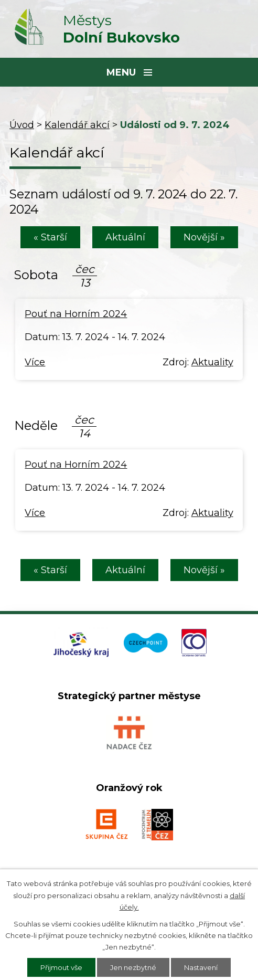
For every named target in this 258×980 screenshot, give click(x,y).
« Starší (50, 237)
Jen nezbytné (133, 967)
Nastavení (201, 967)
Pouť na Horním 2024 (76, 314)
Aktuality (212, 362)
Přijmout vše (61, 967)
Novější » (204, 237)
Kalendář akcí (77, 125)
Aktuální (125, 237)
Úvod (22, 125)
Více (35, 362)
